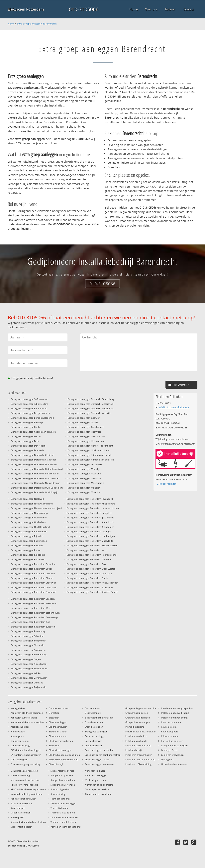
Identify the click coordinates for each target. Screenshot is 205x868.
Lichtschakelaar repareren (174, 764)
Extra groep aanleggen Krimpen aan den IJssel (91, 460)
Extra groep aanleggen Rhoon (26, 550)
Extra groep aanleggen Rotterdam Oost (87, 564)
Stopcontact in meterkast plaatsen (28, 822)
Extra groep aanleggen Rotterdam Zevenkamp (34, 617)
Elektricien (54, 745)
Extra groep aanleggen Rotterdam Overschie (89, 573)
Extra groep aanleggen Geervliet (84, 418)
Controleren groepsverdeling (25, 764)
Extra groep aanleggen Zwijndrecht (28, 687)
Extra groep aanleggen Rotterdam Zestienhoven (35, 613)
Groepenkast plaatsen (137, 713)
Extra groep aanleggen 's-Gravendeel (29, 399)
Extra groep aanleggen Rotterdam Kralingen (89, 531)
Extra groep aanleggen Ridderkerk (28, 555)
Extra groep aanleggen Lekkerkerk (85, 464)
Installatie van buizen (136, 736)
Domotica (54, 713)
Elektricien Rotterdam (26, 9)
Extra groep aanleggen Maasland (84, 474)
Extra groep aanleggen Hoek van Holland (89, 450)
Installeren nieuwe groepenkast (177, 708)
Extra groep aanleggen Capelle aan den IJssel (33, 432)
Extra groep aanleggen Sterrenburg (28, 654)
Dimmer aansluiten (59, 708)
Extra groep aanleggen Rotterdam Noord (87, 550)
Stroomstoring (58, 794)
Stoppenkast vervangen (63, 785)
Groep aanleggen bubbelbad (99, 750)
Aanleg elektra (18, 708)
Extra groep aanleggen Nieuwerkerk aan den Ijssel (36, 508)
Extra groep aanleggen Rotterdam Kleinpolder (90, 527)
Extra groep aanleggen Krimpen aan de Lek (90, 455)
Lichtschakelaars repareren (24, 771)
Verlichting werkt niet (96, 780)
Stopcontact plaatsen (21, 827)
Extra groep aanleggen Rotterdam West (31, 608)
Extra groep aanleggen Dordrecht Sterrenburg (91, 399)
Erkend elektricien (94, 727)
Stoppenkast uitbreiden (63, 780)
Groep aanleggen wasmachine (141, 708)
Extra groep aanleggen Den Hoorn (28, 446)
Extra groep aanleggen (96, 732)
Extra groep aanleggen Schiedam (27, 636)
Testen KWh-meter (60, 808)
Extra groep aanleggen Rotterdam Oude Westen (91, 569)
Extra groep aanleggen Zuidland (27, 683)
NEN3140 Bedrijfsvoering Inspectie (28, 789)
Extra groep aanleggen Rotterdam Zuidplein (33, 627)
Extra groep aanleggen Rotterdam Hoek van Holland (93, 508)
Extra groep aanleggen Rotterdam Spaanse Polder (92, 592)
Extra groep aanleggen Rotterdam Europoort (33, 592)
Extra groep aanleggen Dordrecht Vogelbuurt (91, 408)
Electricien (54, 718)
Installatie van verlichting (138, 745)
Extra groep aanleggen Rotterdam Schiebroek (90, 587)
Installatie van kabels (136, 741)
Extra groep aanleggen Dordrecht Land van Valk (35, 478)
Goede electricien (94, 741)
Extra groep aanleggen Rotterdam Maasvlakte (90, 541)
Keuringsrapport (169, 732)
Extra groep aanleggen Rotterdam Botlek (31, 569)
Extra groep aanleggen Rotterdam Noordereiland (92, 555)
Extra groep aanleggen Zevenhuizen (29, 678)
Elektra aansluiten (58, 727)
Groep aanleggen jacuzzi (97, 759)
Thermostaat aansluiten (63, 813)
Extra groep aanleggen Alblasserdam (29, 404)
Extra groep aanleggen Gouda (83, 422)
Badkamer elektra (20, 741)
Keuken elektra (169, 727)
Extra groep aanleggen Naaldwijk (27, 499)
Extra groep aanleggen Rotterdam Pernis (87, 578)
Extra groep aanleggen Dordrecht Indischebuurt (35, 474)
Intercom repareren (171, 722)
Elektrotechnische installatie (99, 718)
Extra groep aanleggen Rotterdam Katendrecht (90, 522)
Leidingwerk (167, 759)
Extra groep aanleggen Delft (25, 441)
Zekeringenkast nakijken (98, 789)
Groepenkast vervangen (138, 722)
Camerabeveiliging (20, 745)
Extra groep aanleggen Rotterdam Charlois (32, 578)
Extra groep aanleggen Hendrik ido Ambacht (90, 446)
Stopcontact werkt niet (62, 771)
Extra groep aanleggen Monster (84, 488)
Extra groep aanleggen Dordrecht (28, 450)
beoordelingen (167, 484)
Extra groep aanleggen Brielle (26, 427)
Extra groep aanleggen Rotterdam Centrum (33, 573)
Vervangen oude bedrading (99, 785)
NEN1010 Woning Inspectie (24, 785)
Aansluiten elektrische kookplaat (27, 722)
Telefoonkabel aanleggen (63, 803)
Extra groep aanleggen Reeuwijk (27, 545)
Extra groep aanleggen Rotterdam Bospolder (33, 564)
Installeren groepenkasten (139, 755)
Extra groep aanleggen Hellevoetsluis (86, 441)
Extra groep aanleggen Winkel (26, 673)
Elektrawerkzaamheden (61, 741)
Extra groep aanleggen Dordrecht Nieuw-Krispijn (35, 483)
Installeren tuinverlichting (174, 718)
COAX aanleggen (19, 759)
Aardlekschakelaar (20, 727)
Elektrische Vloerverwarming (63, 759)
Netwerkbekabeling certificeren (27, 794)
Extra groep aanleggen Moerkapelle (86, 483)
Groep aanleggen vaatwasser (99, 764)
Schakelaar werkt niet (22, 803)
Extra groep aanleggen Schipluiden (28, 641)
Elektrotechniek (93, 713)
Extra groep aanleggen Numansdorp (29, 513)
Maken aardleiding (20, 775)
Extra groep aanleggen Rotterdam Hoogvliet (89, 513)
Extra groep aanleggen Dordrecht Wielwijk (89, 413)
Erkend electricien (94, 722)
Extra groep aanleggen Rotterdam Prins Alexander (92, 583)
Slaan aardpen (18, 808)
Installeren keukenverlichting (140, 759)
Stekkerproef (17, 817)
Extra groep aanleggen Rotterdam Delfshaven (34, 587)
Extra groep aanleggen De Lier (26, 436)
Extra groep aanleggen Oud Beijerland (30, 527)
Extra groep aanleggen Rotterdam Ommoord (89, 559)
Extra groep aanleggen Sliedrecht (27, 645)
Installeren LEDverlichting (138, 764)
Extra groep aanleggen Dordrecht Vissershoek (91, 404)
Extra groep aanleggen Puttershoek (29, 541)
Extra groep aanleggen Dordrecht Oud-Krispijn (34, 492)
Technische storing (60, 799)
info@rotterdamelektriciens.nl (174, 407)
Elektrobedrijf (56, 764)
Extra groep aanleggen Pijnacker (27, 536)
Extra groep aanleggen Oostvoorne (29, 518)
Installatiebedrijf (134, 750)
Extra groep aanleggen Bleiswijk (27, 422)
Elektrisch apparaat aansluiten (64, 755)
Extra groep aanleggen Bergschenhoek (30, 413)
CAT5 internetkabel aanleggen (26, 750)
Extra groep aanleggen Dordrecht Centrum (32, 455)
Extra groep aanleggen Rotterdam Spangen (33, 599)
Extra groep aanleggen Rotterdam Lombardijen (91, 536)
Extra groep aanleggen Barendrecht (37, 24)
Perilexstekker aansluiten (23, 799)
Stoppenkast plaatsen (62, 775)
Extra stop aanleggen (95, 736)
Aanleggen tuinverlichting (24, 718)
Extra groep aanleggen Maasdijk (84, 469)
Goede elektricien (94, 745)
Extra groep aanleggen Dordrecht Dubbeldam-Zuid (37, 469)
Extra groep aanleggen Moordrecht (85, 492)
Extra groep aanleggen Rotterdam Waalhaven (34, 603)
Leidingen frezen (170, 750)
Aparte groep (17, 736)
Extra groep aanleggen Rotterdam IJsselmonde (90, 518)
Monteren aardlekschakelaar (25, 780)
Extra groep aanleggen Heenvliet (84, 432)
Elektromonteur (93, 708)
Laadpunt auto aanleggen (174, 745)
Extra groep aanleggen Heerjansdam (86, 436)
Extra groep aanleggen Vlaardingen (29, 664)
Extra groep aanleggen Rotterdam (28, 559)
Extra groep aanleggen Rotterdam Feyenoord (90, 499)
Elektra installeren (58, 732)
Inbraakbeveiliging (135, 727)
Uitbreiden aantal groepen (64, 817)
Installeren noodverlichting (175, 713)
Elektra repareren (58, 736)
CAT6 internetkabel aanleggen (26, 755)
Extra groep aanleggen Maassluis (84, 478)
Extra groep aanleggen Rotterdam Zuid (30, 622)
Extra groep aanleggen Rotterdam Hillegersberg (91, 504)
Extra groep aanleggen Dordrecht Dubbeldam (34, 464)
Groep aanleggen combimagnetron (103, 755)
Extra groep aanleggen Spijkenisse (28, 650)
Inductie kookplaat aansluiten (141, 732)
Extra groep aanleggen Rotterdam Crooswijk (33, 583)
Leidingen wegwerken (172, 755)
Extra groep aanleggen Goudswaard (86, 427)
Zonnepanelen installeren (98, 794)
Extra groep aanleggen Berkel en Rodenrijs (32, 418)
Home (11, 24)
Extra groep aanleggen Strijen (26, 659)
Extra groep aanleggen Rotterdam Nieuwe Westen (92, 545)
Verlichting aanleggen (96, 775)
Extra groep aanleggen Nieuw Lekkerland (32, 504)
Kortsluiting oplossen (172, 741)
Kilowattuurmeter (170, 736)
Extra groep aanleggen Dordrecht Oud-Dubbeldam (37, 488)
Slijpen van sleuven (21, 813)
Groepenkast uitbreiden (138, 718)
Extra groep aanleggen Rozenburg (28, 631)
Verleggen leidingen (95, 771)
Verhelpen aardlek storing (64, 822)
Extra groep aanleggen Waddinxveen (29, 668)
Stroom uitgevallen (60, 789)
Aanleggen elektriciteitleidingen (27, 713)
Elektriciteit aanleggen (60, 750)
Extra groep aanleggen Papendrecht (29, 531)
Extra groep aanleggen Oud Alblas (28, 522)
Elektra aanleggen (58, 722)
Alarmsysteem (18, 732)
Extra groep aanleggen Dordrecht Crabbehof (33, 460)
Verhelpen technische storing (65, 827)
